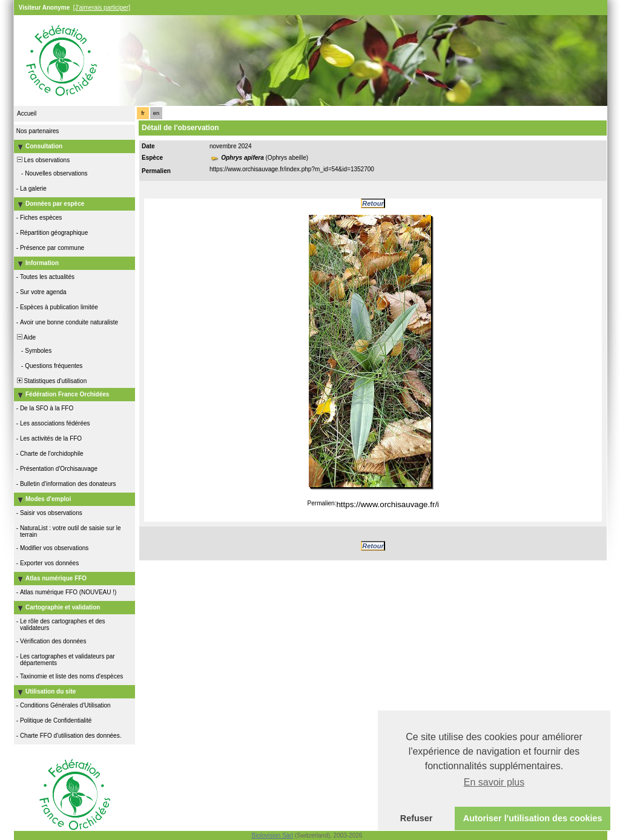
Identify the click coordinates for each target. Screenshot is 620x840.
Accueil (27, 113)
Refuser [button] (417, 818)
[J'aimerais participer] (102, 8)
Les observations (42, 160)
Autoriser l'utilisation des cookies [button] (533, 818)
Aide (25, 337)
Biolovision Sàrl (272, 835)
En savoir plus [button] (494, 782)
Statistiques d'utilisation (51, 381)
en (156, 113)
